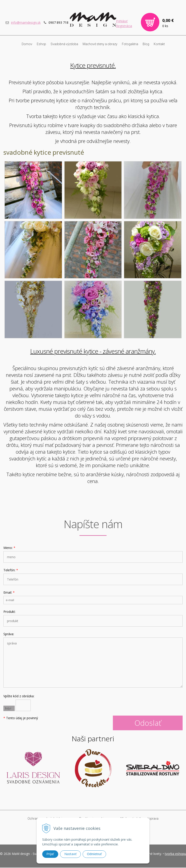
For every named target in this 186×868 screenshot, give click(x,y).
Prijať (50, 854)
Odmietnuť (94, 854)
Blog (146, 44)
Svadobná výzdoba (64, 44)
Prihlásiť (122, 22)
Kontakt (159, 44)
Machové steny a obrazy (100, 44)
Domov (27, 44)
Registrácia (124, 26)
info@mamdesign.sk (26, 23)
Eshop (41, 44)
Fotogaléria (130, 44)
